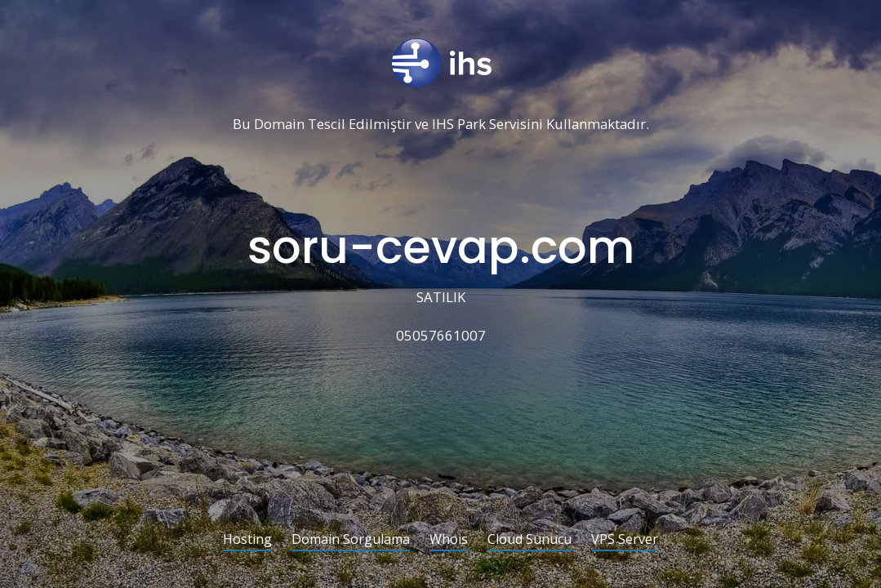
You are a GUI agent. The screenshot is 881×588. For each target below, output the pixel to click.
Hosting (247, 540)
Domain (279, 125)
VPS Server (625, 540)
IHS (443, 125)
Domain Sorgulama (351, 540)
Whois (449, 540)
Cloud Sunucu (529, 540)
